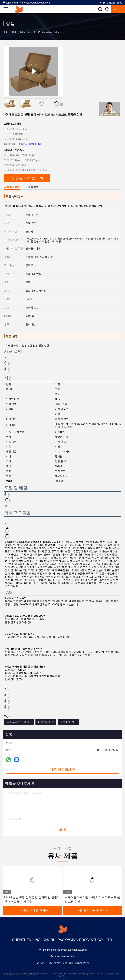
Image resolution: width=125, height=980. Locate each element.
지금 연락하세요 (63, 770)
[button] (61, 104)
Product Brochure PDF (29, 144)
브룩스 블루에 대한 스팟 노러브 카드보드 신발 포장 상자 (92, 899)
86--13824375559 (111, 2)
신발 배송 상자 (46, 722)
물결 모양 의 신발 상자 (19, 722)
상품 (12, 32)
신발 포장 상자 (26, 32)
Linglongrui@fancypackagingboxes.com (26, 2)
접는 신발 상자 (68, 722)
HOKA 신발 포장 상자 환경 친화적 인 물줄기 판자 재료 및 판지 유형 (32, 899)
